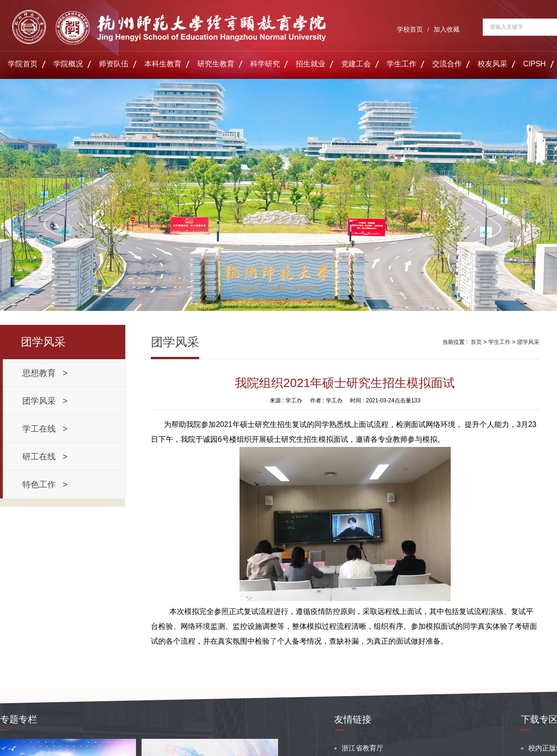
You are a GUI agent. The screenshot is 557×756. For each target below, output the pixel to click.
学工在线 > (45, 429)
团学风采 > (45, 401)
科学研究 (265, 64)
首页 (476, 342)
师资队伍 (114, 64)
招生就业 (311, 64)
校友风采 (492, 64)
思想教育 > (45, 373)
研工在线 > (45, 457)
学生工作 (402, 64)
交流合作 (447, 64)
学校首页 (410, 29)
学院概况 (68, 64)
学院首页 (23, 64)
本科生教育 (163, 64)
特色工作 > (45, 485)
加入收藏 (447, 29)
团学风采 (528, 342)
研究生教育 (216, 64)
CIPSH (534, 64)
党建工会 (356, 64)
